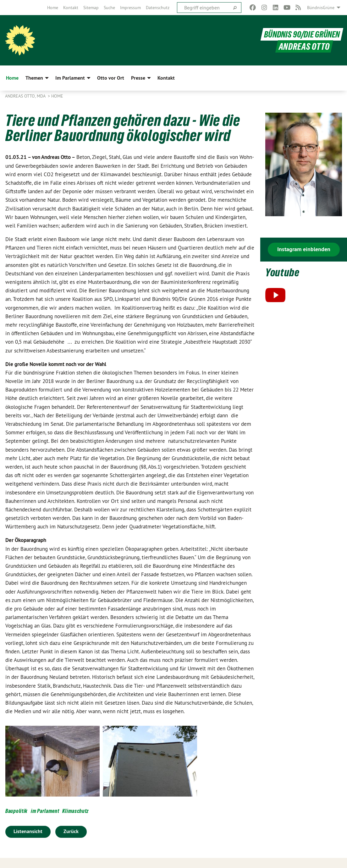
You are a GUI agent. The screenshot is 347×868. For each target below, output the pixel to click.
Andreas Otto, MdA (26, 96)
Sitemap (91, 8)
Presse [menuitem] (138, 78)
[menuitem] (53, 8)
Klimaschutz (75, 811)
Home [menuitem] (12, 78)
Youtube (283, 272)
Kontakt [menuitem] (166, 78)
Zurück (71, 831)
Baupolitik (17, 811)
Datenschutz (158, 8)
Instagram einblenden (304, 249)
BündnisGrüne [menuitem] (321, 8)
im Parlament (45, 811)
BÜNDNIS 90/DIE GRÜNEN (301, 34)
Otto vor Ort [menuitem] (111, 78)
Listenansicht (28, 831)
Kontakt (71, 8)
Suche (109, 8)
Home (53, 8)
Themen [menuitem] (34, 78)
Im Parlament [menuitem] (70, 78)
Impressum (130, 8)
